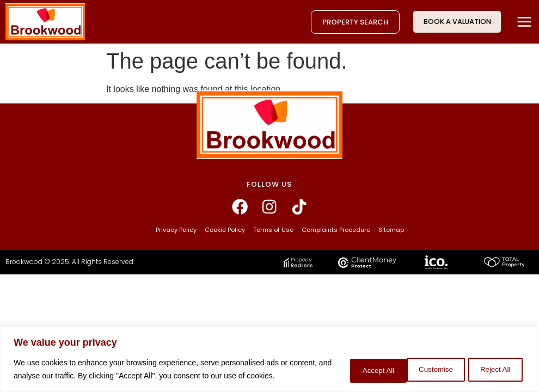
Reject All (424, 363)
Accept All (493, 363)
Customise (354, 363)
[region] (269, 353)
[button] (524, 22)
